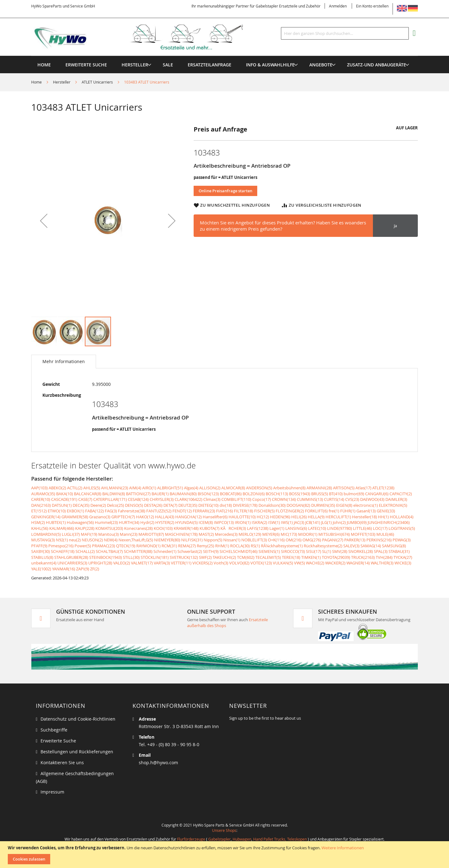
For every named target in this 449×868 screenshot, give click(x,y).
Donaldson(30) (272, 505)
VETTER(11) (181, 563)
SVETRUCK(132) (184, 557)
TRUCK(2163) (363, 557)
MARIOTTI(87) (151, 534)
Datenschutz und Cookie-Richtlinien (78, 719)
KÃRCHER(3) (233, 528)
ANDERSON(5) (259, 488)
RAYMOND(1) (148, 546)
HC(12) (263, 517)
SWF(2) (205, 557)
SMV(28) (340, 551)
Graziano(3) (100, 517)
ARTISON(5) (344, 488)
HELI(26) (299, 517)
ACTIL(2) (75, 488)
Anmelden (338, 6)
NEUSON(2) (92, 540)
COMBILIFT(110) (236, 499)
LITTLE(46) (362, 528)
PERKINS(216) (379, 540)
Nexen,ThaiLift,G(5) (136, 540)
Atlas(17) (363, 488)
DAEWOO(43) (372, 499)
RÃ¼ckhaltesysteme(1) (282, 546)
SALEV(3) (351, 546)
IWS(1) (287, 522)
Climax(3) (212, 499)
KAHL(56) (40, 528)
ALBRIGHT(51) (170, 488)
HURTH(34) (129, 522)
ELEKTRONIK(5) (393, 505)
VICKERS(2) (203, 563)
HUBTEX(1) (56, 522)
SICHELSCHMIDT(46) (239, 551)
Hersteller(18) (365, 517)
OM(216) (294, 540)
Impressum (52, 792)
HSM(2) (38, 522)
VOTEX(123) (261, 563)
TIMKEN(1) (311, 557)
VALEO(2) (122, 563)
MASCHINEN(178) (181, 534)
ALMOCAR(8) (233, 488)
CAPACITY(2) (401, 494)
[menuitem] (135, 65)
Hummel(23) (106, 522)
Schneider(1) (165, 551)
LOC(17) (380, 528)
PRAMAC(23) (104, 546)
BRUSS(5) (320, 494)
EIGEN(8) (344, 505)
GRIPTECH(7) (123, 517)
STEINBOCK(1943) (106, 557)
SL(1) (327, 551)
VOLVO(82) (239, 563)
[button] (44, 221)
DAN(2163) (41, 505)
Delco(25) (116, 505)
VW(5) (299, 563)
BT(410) (336, 494)
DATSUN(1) (62, 505)
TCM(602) (246, 557)
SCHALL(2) (85, 551)
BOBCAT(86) (231, 494)
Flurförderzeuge (191, 839)
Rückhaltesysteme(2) (323, 546)
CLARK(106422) (188, 499)
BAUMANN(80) (183, 494)
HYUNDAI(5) (186, 522)
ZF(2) (95, 569)
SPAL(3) (381, 551)
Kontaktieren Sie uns (62, 762)
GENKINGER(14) (46, 517)
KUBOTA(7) (210, 528)
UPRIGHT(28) (100, 563)
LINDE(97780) (340, 528)
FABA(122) (94, 511)
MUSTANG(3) (43, 540)
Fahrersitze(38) (132, 511)
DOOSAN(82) (298, 505)
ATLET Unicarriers (97, 82)
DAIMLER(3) (396, 499)
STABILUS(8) (42, 557)
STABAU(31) (399, 551)
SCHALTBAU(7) (109, 551)
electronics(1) (366, 505)
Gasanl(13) (366, 511)
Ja (395, 226)
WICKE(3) (403, 563)
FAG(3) (111, 511)
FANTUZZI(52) (159, 511)
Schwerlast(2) (190, 551)
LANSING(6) (296, 528)
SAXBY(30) (41, 551)
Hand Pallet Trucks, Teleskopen (280, 839)
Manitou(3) (109, 534)
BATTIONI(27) (138, 494)
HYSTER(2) (165, 522)
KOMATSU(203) (109, 528)
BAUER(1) (160, 494)
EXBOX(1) (75, 511)
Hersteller (62, 82)
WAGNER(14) (358, 563)
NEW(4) (111, 540)
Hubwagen (242, 839)
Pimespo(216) (61, 546)
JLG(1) (326, 522)
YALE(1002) (41, 569)
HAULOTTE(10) (242, 517)
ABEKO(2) (57, 488)
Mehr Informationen (64, 361)
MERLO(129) (250, 534)
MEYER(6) (271, 534)
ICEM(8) (206, 522)
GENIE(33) (386, 511)
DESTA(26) (153, 505)
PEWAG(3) (402, 540)
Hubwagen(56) (80, 522)
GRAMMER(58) (75, 517)
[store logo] (147, 37)
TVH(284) (384, 557)
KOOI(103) (163, 528)
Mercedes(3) (226, 534)
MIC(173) (289, 534)
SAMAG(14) (371, 546)
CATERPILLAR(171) (110, 499)
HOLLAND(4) (402, 517)
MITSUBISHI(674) (334, 534)
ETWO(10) (57, 511)
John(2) (339, 522)
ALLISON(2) (210, 488)
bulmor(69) (354, 494)
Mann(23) (129, 534)
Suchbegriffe (54, 730)
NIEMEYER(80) (167, 540)
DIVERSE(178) (245, 505)
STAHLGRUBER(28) (71, 557)
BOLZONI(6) (254, 494)
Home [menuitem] (44, 65)
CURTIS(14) (334, 499)
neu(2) (75, 540)
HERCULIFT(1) (338, 517)
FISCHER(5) (264, 511)
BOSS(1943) (300, 494)
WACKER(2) (335, 563)
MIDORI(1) (308, 534)
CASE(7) (85, 499)
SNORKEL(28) (361, 551)
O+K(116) (276, 540)
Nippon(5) (213, 540)
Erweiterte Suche (58, 741)
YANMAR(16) (64, 569)
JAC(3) (299, 522)
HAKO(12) (145, 517)
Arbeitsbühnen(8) (289, 488)
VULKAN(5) (283, 563)
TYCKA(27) (403, 557)
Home (36, 82)
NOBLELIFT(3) (254, 540)
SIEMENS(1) (269, 551)
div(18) (226, 505)
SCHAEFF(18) (63, 551)
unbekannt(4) (44, 563)
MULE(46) (385, 534)
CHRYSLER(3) (162, 499)
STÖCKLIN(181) (155, 557)
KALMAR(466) (62, 528)
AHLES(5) (92, 488)
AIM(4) (135, 488)
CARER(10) (41, 499)
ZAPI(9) (83, 569)
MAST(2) (206, 534)
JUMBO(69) (357, 522)
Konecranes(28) (138, 528)
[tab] (64, 362)
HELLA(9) (316, 517)
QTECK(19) (126, 546)
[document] (225, 855)
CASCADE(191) (64, 499)
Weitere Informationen (343, 848)
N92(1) (62, 540)
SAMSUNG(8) (394, 546)
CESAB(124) (138, 499)
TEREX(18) (291, 557)
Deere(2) (98, 505)
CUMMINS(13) (310, 499)
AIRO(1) (149, 488)
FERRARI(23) (204, 511)
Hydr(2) (147, 522)
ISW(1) (274, 522)
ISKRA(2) (259, 522)
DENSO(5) (134, 505)
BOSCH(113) (277, 494)
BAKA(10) (65, 494)
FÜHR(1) (348, 511)
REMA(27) (187, 546)
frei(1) (334, 511)
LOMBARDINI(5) (46, 534)
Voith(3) (221, 563)
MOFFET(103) (363, 534)
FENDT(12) (182, 511)
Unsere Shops (224, 830)
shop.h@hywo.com (158, 762)
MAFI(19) (89, 534)
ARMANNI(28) (319, 488)
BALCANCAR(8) (88, 494)
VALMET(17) (142, 563)
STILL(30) (131, 557)
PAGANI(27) (333, 540)
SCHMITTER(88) (138, 551)
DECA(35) (81, 505)
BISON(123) (208, 494)
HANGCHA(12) (188, 517)
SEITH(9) (211, 551)
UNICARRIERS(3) (72, 563)
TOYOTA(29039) (336, 557)
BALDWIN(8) (114, 494)
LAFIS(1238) (258, 528)
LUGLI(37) (71, 534)
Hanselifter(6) (215, 517)
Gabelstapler (220, 839)
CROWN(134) (284, 499)
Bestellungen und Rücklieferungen (77, 752)
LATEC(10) (317, 528)
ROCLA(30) (240, 546)
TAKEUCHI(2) (224, 557)
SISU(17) (314, 551)
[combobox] (345, 33)
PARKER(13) (355, 540)
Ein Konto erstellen (372, 6)
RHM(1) (222, 546)
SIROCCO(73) (293, 551)
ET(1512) (39, 511)
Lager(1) (277, 528)
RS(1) (255, 546)
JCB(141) (313, 522)
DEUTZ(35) (188, 505)
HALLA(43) (165, 517)
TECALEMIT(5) (268, 557)
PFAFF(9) (39, 546)
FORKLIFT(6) (316, 511)
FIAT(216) (224, 511)
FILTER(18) (244, 511)
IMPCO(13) (224, 522)
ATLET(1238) (383, 488)
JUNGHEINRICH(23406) (389, 522)
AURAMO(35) (43, 494)
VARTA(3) (162, 563)
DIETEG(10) (208, 505)
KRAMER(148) (186, 528)
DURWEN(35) (323, 505)
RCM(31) (169, 546)
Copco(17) (262, 499)
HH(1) (383, 517)
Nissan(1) (232, 540)
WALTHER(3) (382, 563)
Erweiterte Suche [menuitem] (86, 65)
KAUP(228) (85, 528)
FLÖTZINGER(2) (290, 511)
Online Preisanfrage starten (225, 191)
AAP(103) (39, 488)
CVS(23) (352, 499)
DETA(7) (170, 505)
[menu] (224, 56)
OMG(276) (312, 540)
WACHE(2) (315, 563)
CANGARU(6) (377, 494)
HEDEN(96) (280, 517)
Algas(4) (191, 488)
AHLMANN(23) (115, 488)
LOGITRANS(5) (402, 528)
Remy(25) (205, 546)
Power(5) (83, 546)
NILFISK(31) (192, 540)
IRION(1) (243, 522)
